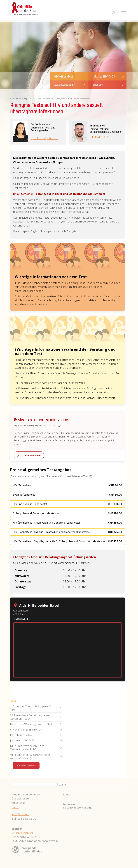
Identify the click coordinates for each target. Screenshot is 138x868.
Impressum (70, 804)
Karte (15, 807)
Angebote (28, 99)
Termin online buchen (26, 766)
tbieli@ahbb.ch (99, 137)
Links (67, 795)
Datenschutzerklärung (77, 808)
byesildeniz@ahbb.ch (44, 138)
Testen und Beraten (44, 99)
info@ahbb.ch (21, 814)
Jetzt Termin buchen (29, 455)
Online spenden (22, 833)
